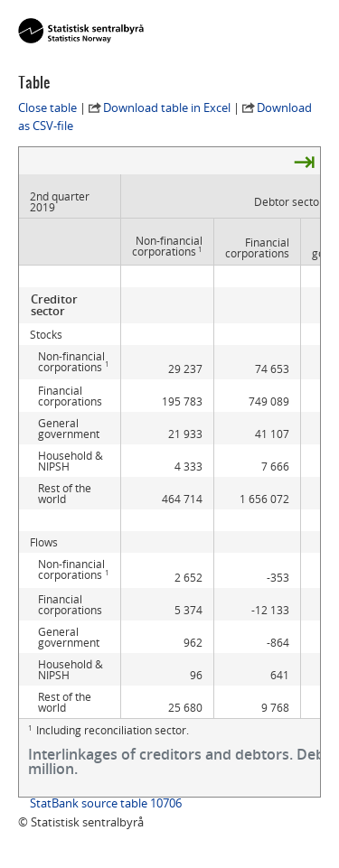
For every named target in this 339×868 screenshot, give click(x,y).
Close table (47, 107)
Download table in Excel (167, 107)
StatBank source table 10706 (106, 803)
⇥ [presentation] (304, 161)
